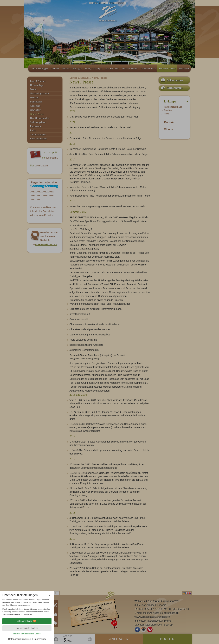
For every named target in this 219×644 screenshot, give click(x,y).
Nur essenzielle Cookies (27, 628)
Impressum (40, 639)
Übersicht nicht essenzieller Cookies (27, 634)
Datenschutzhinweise (20, 639)
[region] (27, 607)
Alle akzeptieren (27, 621)
